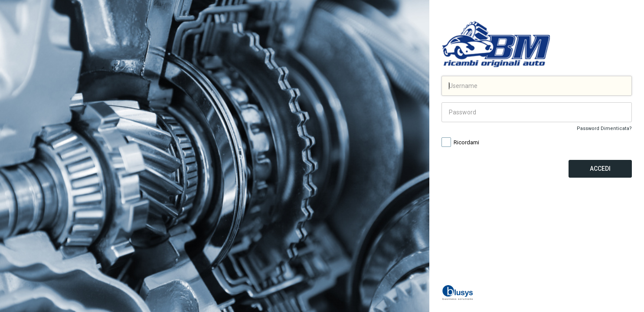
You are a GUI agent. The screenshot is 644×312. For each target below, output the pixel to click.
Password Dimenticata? (604, 128)
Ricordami (460, 143)
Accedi (600, 169)
